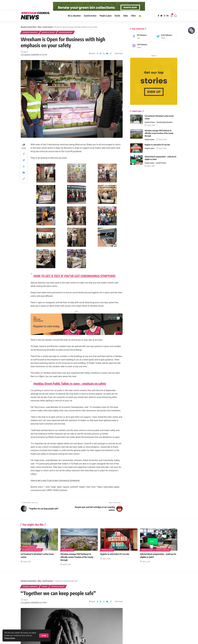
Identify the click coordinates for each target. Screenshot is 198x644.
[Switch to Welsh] (140, 21)
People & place (48, 38)
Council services (30, 38)
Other (45, 592)
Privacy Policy (10, 638)
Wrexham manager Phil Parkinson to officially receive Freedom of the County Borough (159, 137)
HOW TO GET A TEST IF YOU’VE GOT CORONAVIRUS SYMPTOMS (75, 281)
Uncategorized (66, 38)
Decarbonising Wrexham (164, 126)
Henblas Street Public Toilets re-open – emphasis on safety (70, 389)
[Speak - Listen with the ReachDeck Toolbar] (191, 30)
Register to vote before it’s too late (157, 148)
